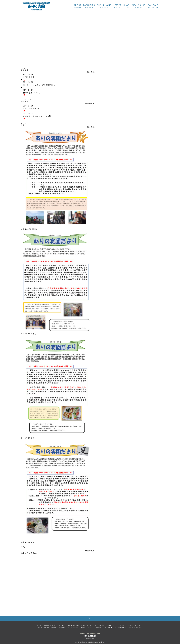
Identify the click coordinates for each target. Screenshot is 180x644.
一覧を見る (90, 72)
